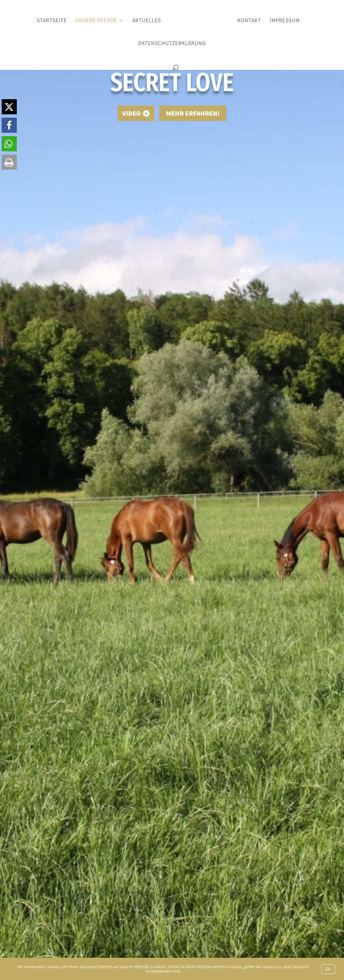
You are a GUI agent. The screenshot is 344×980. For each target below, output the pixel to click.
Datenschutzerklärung (172, 44)
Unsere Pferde (96, 21)
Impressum (285, 21)
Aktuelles (146, 21)
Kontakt (249, 21)
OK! (328, 969)
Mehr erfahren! (193, 113)
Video (132, 113)
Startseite (52, 21)
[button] (9, 107)
